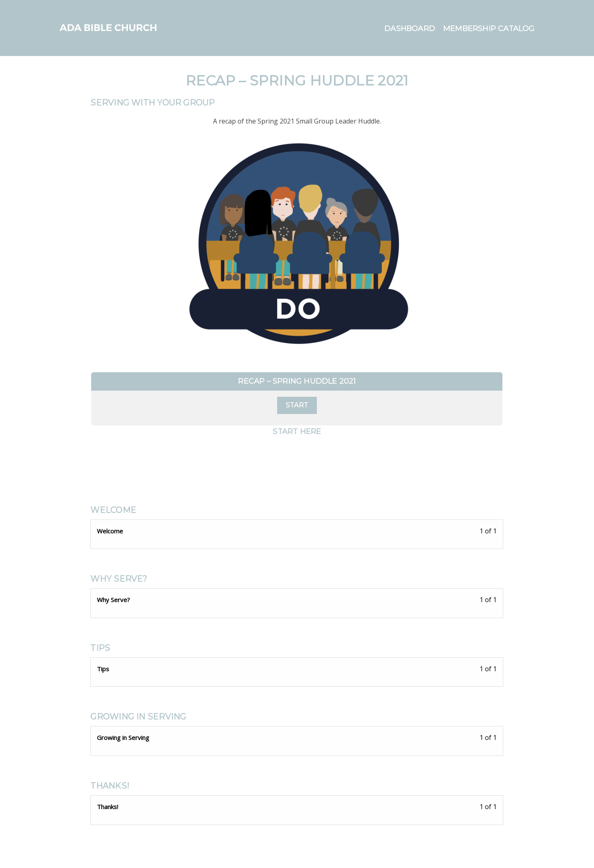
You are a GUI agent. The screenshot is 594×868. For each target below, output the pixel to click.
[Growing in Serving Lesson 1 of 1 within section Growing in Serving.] (297, 739)
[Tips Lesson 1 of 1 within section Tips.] (297, 670)
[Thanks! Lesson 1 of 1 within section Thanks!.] (297, 808)
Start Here (297, 432)
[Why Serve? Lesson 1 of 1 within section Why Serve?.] (297, 601)
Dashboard (410, 29)
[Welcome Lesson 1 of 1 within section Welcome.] (297, 532)
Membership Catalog (489, 29)
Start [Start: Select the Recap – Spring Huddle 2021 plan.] (297, 405)
